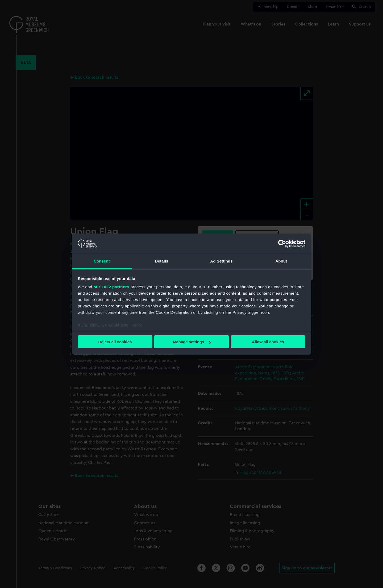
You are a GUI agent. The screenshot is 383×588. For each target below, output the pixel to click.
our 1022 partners (111, 287)
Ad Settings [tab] (221, 261)
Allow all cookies (268, 342)
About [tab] (281, 261)
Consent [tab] (102, 261)
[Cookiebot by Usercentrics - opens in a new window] (282, 244)
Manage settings (192, 342)
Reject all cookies (115, 342)
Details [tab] (162, 261)
